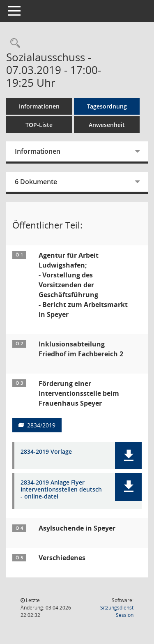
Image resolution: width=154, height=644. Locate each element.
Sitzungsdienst (117, 611)
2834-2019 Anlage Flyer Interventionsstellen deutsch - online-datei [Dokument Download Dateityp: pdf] (61, 489)
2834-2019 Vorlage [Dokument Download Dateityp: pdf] (46, 452)
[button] (128, 456)
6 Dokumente (36, 182)
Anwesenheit (107, 125)
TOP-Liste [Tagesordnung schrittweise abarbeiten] (39, 125)
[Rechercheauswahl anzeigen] (13, 43)
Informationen (39, 106)
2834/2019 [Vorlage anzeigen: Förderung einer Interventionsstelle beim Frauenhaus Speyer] (41, 425)
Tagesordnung (107, 106)
